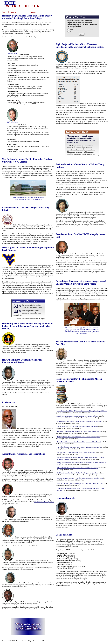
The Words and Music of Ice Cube (44, 502)
